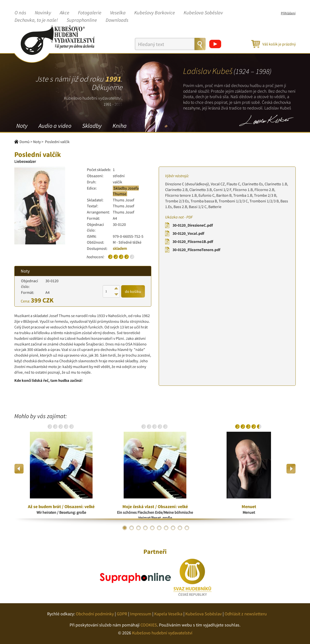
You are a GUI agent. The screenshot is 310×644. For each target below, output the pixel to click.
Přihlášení (288, 13)
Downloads (117, 20)
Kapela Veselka (168, 614)
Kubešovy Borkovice (155, 13)
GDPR (122, 614)
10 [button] (187, 528)
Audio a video (55, 126)
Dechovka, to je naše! (36, 20)
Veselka (118, 13)
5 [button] (152, 528)
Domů (25, 142)
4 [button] (145, 528)
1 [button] (125, 528)
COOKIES (149, 625)
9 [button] (180, 528)
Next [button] (291, 469)
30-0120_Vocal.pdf (188, 233)
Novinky (43, 13)
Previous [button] (19, 469)
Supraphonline (82, 20)
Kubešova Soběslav (203, 13)
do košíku (133, 291)
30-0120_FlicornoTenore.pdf (196, 250)
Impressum (141, 614)
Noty (22, 126)
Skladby (92, 126)
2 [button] (132, 528)
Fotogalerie (90, 13)
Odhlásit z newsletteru (246, 614)
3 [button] (138, 528)
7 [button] (166, 528)
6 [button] (159, 528)
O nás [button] (20, 13)
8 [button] (173, 528)
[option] (61, 469)
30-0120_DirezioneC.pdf (193, 225)
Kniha (120, 126)
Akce (65, 13)
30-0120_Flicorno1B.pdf (193, 241)
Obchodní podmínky (95, 614)
